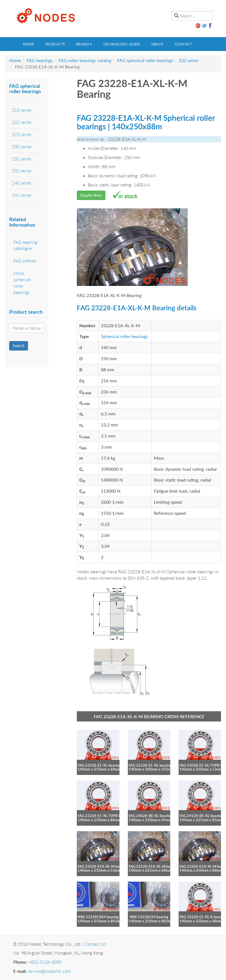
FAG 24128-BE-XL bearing (201, 816)
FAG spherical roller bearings (145, 60)
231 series (22, 159)
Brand (84, 44)
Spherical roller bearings (124, 336)
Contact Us (96, 944)
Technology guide (122, 44)
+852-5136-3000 (45, 962)
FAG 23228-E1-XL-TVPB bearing (104, 816)
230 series (22, 146)
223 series (22, 134)
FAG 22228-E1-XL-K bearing (203, 917)
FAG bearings (40, 60)
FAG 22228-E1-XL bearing (99, 765)
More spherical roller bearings (22, 283)
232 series (189, 60)
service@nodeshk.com (49, 971)
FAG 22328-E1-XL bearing (150, 765)
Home (29, 44)
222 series (22, 122)
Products (55, 44)
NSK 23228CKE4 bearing (98, 917)
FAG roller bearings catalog (85, 60)
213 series (22, 110)
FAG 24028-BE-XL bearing (150, 816)
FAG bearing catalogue (25, 245)
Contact (183, 44)
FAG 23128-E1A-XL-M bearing (153, 866)
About (157, 44)
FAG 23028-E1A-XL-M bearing (102, 866)
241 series (22, 195)
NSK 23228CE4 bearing (149, 917)
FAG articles (25, 261)
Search (19, 346)
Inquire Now (91, 195)
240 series (22, 183)
